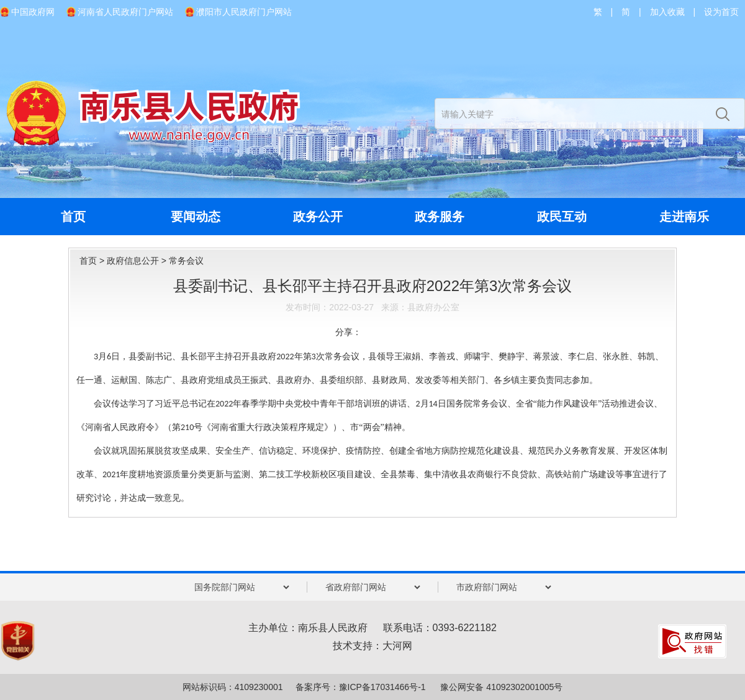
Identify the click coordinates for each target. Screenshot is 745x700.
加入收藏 (667, 12)
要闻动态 (196, 217)
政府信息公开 (133, 261)
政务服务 (440, 217)
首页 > (93, 261)
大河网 (397, 646)
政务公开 (318, 217)
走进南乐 (684, 217)
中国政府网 (33, 12)
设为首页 (721, 12)
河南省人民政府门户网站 (125, 12)
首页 (73, 217)
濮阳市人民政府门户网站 (244, 12)
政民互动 (562, 217)
